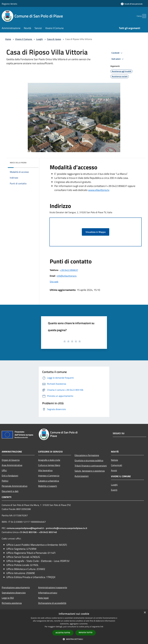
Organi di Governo (11, 460)
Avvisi (114, 470)
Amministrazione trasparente (53, 587)
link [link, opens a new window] (102, 627)
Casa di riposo (54, 39)
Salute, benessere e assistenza (90, 471)
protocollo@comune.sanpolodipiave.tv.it (67, 528)
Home (8, 39)
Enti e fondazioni (10, 476)
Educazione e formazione (87, 455)
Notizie (114, 460)
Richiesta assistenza (12, 603)
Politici (5, 481)
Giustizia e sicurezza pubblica (89, 460)
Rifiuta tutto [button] (86, 633)
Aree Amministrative (12, 465)
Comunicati (117, 465)
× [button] (145, 613)
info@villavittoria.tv (67, 276)
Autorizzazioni (82, 476)
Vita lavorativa (45, 470)
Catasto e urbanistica (49, 481)
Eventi (114, 490)
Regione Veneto (9, 4)
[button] (74, 639)
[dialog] (74, 627)
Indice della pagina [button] (18, 163)
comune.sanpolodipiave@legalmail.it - (26, 528)
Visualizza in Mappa (96, 232)
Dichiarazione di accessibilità (52, 603)
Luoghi (39, 39)
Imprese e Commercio (49, 476)
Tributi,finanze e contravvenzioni (91, 466)
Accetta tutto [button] (63, 633)
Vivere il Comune (24, 39)
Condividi (117, 53)
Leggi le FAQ (8, 598)
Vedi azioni (118, 59)
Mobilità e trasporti (48, 486)
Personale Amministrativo (15, 486)
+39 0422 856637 (69, 270)
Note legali (43, 598)
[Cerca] (143, 16)
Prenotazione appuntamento (16, 587)
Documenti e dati (10, 491)
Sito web (54, 282)
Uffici (4, 470)
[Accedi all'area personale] (132, 4)
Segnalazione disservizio (14, 593)
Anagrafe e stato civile (49, 460)
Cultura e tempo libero (49, 465)
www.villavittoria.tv (99, 190)
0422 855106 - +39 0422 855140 (40, 532)
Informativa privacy (48, 593)
